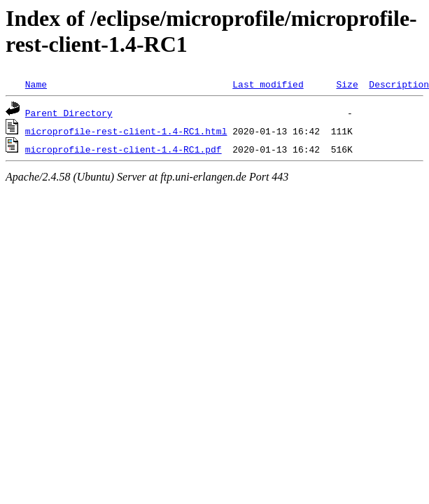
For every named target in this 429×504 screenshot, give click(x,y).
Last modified (268, 84)
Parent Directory (69, 113)
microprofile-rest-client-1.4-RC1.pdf (124, 149)
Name (36, 84)
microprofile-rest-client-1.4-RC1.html (126, 131)
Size (347, 84)
